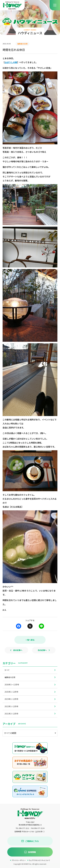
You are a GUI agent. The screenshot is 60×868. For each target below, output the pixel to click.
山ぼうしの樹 (11, 62)
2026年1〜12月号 (30, 685)
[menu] (55, 5)
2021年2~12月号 (30, 714)
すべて (30, 670)
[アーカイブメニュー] (30, 733)
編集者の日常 (30, 677)
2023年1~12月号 (30, 699)
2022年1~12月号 (30, 706)
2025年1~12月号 (30, 692)
